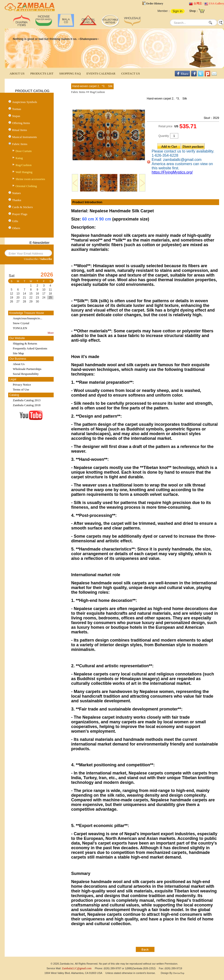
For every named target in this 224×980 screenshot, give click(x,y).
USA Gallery (216, 4)
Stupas (16, 116)
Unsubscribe (31, 259)
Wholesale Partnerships (27, 369)
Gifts (15, 221)
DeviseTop (179, 973)
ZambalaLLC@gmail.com (77, 968)
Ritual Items (20, 130)
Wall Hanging (24, 172)
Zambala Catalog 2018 (27, 405)
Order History (155, 4)
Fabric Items (20, 144)
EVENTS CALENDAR (101, 73)
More (51, 333)
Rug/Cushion (24, 165)
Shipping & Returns (25, 343)
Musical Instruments (25, 137)
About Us (19, 364)
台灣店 (198, 4)
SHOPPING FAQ (70, 73)
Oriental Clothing (26, 186)
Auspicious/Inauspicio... (28, 318)
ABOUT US (17, 73)
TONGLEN (20, 328)
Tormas (17, 109)
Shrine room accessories (30, 179)
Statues (17, 193)
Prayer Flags (20, 214)
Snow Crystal (21, 323)
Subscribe (46, 259)
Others (16, 228)
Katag (19, 158)
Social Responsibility (26, 374)
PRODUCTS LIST (42, 73)
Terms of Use (21, 389)
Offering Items (21, 123)
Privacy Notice (22, 385)
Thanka (17, 200)
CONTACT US (130, 73)
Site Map (18, 353)
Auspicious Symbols (25, 102)
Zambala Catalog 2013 (27, 400)
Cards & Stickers (23, 207)
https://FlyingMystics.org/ (172, 172)
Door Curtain (24, 151)
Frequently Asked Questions (30, 348)
